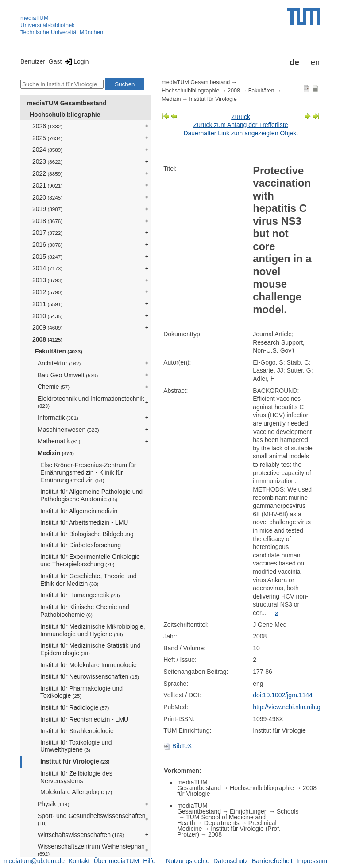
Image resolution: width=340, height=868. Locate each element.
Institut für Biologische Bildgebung (87, 534)
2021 (47, 185)
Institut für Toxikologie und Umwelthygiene (76, 746)
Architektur (59, 363)
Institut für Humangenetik (80, 595)
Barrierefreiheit (272, 861)
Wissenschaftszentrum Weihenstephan (91, 850)
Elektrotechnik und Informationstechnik (91, 402)
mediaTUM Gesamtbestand (67, 103)
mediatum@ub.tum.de (34, 861)
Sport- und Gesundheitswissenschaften (92, 819)
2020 (47, 197)
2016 (47, 245)
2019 (47, 209)
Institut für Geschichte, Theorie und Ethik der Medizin (89, 580)
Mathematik (59, 441)
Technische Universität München (62, 32)
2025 (47, 138)
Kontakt (79, 861)
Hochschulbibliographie (65, 115)
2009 (47, 327)
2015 (47, 257)
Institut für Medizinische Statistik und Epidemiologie (90, 649)
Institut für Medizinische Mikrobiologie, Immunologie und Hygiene (93, 630)
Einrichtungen (249, 811)
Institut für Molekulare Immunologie (89, 665)
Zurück (241, 117)
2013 (47, 280)
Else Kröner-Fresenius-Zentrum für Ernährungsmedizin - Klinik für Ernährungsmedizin (88, 472)
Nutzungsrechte (188, 861)
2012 (47, 292)
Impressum (312, 861)
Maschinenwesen (68, 430)
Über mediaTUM (116, 861)
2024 (47, 150)
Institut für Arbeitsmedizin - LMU (84, 522)
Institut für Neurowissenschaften (90, 676)
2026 (47, 126)
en (315, 62)
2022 (47, 173)
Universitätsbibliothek (48, 25)
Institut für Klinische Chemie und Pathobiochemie (85, 611)
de (295, 62)
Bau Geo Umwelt (68, 375)
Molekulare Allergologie (76, 792)
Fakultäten (59, 351)
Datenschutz (231, 861)
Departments (222, 823)
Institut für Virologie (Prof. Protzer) (229, 832)
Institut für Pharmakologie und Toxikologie (81, 692)
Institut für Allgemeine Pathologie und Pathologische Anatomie (91, 495)
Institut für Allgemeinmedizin (79, 511)
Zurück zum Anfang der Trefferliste (241, 125)
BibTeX (178, 746)
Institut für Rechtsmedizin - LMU (84, 719)
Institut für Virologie (75, 761)
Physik (54, 804)
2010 (47, 316)
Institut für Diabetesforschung (81, 545)
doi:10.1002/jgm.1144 (283, 695)
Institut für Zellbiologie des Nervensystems (76, 777)
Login (76, 61)
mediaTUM (35, 18)
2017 (47, 233)
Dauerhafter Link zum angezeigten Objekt (240, 133)
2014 (47, 268)
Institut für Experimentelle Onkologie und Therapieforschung (90, 560)
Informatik (58, 418)
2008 (47, 339)
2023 (47, 161)
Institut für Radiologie (75, 707)
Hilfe (149, 861)
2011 (47, 304)
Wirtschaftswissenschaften (81, 835)
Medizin (56, 453)
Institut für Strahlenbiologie (77, 731)
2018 (47, 221)
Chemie (54, 387)
